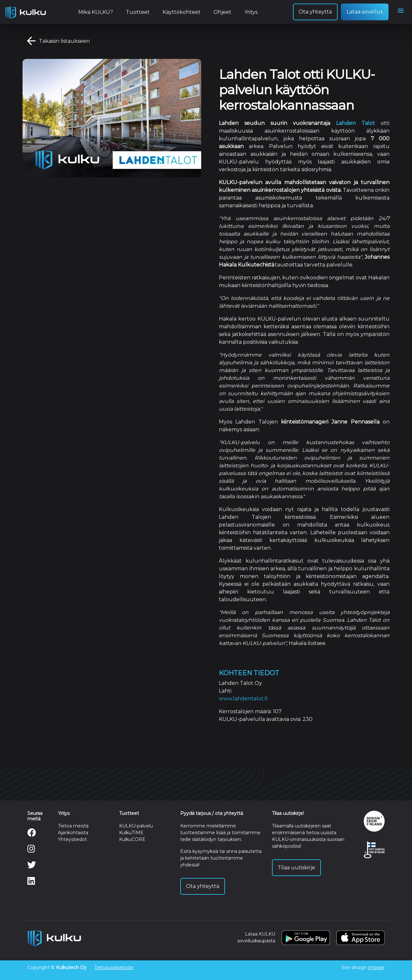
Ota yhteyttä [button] (315, 12)
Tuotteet (138, 12)
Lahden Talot (356, 123)
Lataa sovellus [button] (365, 12)
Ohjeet (222, 12)
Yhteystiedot (72, 839)
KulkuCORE (132, 839)
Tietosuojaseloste (114, 967)
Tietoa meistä (73, 826)
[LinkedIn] (31, 882)
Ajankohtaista (73, 833)
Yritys (251, 12)
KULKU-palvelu (136, 826)
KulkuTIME (131, 833)
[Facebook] (32, 834)
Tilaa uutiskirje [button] (296, 868)
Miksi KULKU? (96, 12)
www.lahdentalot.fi (243, 699)
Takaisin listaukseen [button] (56, 41)
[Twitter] (32, 866)
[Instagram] (31, 850)
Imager (376, 967)
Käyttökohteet (182, 12)
